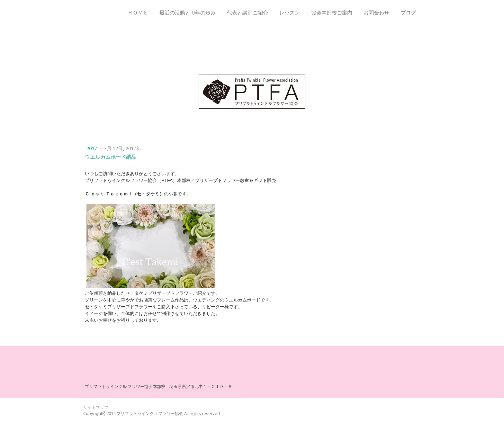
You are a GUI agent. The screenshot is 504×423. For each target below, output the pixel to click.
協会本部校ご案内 (332, 13)
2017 (93, 148)
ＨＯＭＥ (138, 13)
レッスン (290, 13)
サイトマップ (96, 407)
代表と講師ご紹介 (248, 13)
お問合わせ (376, 13)
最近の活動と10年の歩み (188, 13)
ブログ (408, 13)
